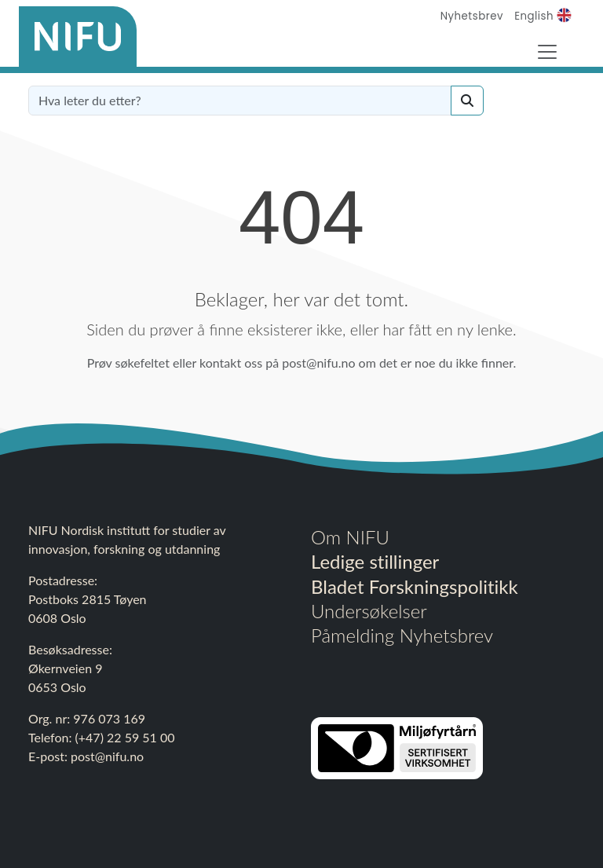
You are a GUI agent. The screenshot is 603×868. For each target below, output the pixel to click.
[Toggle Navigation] (547, 52)
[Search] (467, 101)
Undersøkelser (369, 611)
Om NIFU (350, 537)
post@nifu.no (107, 756)
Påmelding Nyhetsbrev (402, 635)
